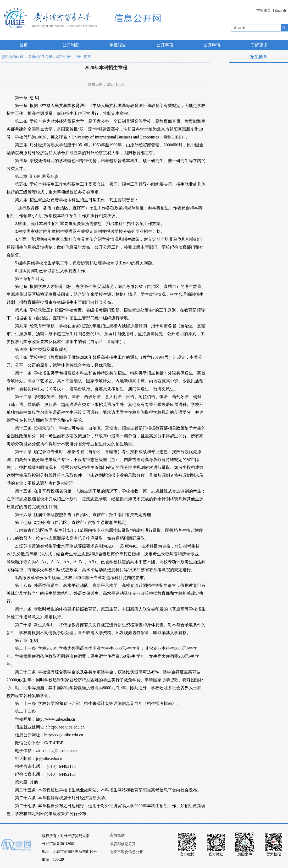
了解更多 (259, 45)
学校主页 (264, 10)
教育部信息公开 (123, 844)
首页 (24, 45)
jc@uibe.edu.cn (49, 759)
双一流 (86, 129)
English (280, 10)
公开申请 (212, 45)
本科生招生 (65, 57)
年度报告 (118, 45)
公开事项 (165, 45)
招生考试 (45, 57)
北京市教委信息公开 (126, 852)
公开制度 (71, 45)
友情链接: (118, 835)
